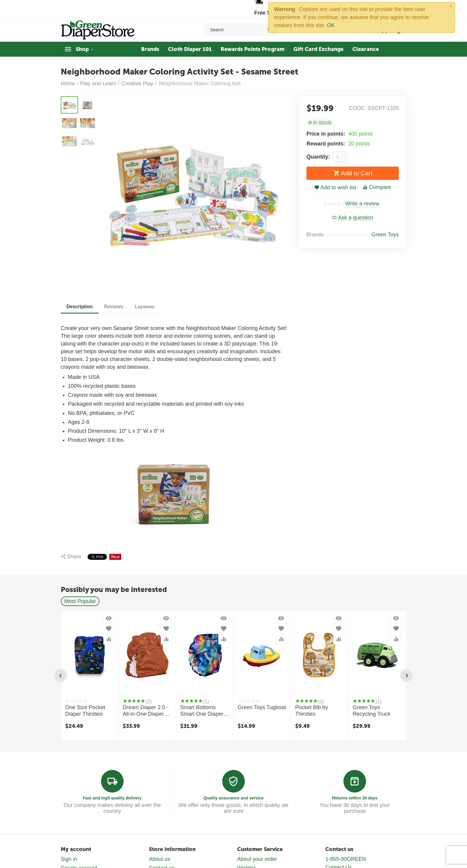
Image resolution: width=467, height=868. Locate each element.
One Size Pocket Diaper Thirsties (85, 711)
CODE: (358, 108)
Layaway (146, 307)
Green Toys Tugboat (262, 707)
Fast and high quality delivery (112, 798)
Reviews (114, 307)
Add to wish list (335, 187)
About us (159, 859)
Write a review (362, 204)
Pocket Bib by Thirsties (312, 711)
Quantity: (318, 157)
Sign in (69, 859)
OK (331, 25)
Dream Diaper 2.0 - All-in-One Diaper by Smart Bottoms (147, 711)
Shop (82, 49)
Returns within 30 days (355, 798)
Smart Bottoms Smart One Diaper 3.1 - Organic (202, 711)
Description (80, 307)
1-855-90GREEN (345, 859)
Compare (377, 187)
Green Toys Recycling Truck (372, 711)
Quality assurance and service (233, 798)
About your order (257, 859)
